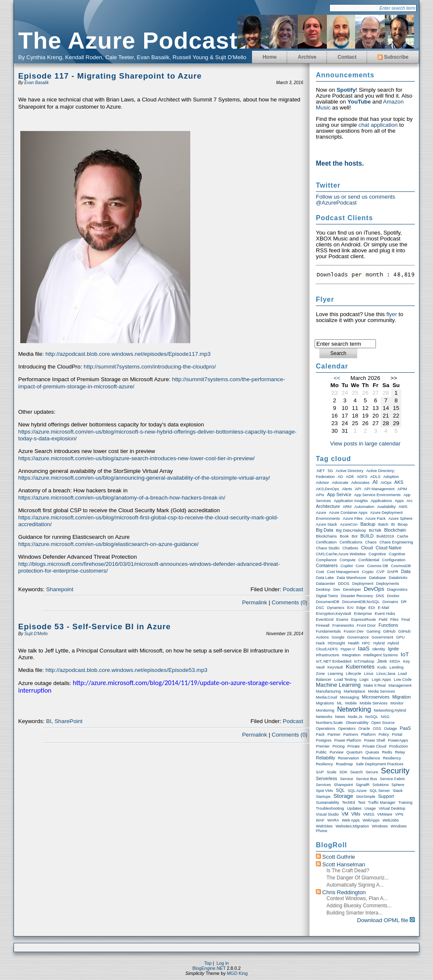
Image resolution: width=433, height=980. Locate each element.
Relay (400, 752)
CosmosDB (401, 566)
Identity (379, 649)
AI (375, 482)
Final (406, 620)
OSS (377, 729)
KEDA (395, 661)
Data (406, 571)
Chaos (371, 542)
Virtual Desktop (392, 808)
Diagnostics (397, 590)
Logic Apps (381, 680)
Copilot (347, 566)
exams (342, 620)
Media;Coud (326, 697)
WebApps (371, 820)
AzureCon (349, 524)
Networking (354, 709)
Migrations (325, 703)
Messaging (349, 697)
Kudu (382, 667)
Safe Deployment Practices (380, 764)
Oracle (364, 729)
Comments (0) (290, 602)
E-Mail (384, 608)
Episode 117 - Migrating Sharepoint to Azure (110, 76)
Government (382, 637)
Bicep (403, 524)
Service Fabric (392, 779)
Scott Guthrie (339, 857)
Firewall (323, 625)
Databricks (398, 578)
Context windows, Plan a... (357, 898)
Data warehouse (351, 578)
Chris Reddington (344, 892)
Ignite (393, 649)
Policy (384, 734)
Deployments (387, 584)
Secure (372, 772)
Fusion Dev (354, 631)
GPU (400, 637)
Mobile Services (374, 703)
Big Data (325, 530)
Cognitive (397, 554)
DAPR (393, 572)
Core (360, 566)
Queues (372, 752)
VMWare (385, 814)
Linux (369, 674)
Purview (336, 752)
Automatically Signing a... (355, 885)
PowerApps (398, 740)
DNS (380, 596)
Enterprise (363, 614)
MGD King (237, 973)
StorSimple (366, 797)
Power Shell (375, 740)
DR (404, 602)
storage (343, 796)
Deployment (363, 584)
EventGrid (325, 620)
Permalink (254, 602)
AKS (399, 482)
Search (356, 772)
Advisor (322, 483)
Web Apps (351, 820)
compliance (326, 560)
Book (344, 536)
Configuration (394, 560)
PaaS (405, 728)
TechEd (349, 803)
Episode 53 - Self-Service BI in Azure (95, 626)
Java (382, 661)
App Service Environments (378, 495)
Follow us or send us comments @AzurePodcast (355, 200)
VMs (356, 814)
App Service (339, 494)
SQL (340, 790)
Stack (398, 791)
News (340, 717)
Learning (335, 674)
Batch (383, 524)
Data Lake (325, 578)
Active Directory (349, 471)
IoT (405, 654)
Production (399, 746)
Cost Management (343, 572)
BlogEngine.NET (209, 968)
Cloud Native (388, 548)
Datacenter (326, 584)
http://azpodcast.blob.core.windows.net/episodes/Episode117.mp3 (128, 354)
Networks (324, 717)
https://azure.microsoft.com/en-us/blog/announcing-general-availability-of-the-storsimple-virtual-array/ (144, 478)
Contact (347, 57)
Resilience (371, 758)
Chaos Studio (328, 548)
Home (270, 57)
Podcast (293, 589)
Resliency (324, 764)
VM (345, 814)
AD (340, 477)
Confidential (369, 560)
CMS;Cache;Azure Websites (341, 554)
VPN (399, 814)
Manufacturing (328, 691)
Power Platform (348, 740)
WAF (320, 820)
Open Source (383, 723)
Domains (391, 602)
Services (323, 785)
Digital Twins (327, 596)
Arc (410, 501)
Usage (370, 808)
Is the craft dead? (348, 871)
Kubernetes (360, 667)
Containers (327, 565)
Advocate (340, 483)
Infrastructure (327, 655)
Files (395, 620)
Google (338, 637)
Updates (354, 808)
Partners (351, 734)
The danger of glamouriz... (358, 878)
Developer (352, 590)
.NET (320, 471)
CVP (380, 572)
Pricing (338, 746)
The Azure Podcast (128, 40)
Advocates (360, 483)
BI (49, 721)
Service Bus (367, 779)
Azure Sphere (401, 519)
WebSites (324, 826)
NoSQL (372, 717)
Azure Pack (375, 519)
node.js (355, 717)
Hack (320, 643)
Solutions (381, 785)
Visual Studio (327, 814)
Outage (391, 729)
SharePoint (69, 721)
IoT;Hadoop (364, 661)
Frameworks (343, 625)
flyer (392, 314)
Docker (393, 596)
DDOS (344, 584)
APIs (320, 495)
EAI (350, 608)
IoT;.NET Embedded (334, 661)
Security (395, 771)
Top (208, 963)
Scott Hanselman (344, 864)
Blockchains (326, 536)
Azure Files (353, 519)
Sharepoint (60, 589)
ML (340, 703)
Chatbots (350, 548)
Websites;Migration (352, 826)
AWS (403, 507)
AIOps (386, 483)
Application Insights (351, 501)
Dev (337, 590)
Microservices (376, 697)
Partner (334, 734)
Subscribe (393, 57)
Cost (320, 572)
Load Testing (346, 680)
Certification (326, 542)
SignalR (363, 785)
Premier (323, 746)
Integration (351, 655)
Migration (402, 697)
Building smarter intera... (355, 913)
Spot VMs (324, 791)
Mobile (351, 703)
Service (347, 779)
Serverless (326, 778)
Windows (380, 826)
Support (386, 796)
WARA (333, 820)
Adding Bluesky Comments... (359, 906)
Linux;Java (386, 674)
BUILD (367, 536)
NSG (385, 717)
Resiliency (392, 758)
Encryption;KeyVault (333, 614)
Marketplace (355, 691)
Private (354, 746)
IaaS (363, 648)
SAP (320, 772)
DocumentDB (327, 602)
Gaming (374, 631)
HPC (366, 643)
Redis (387, 752)
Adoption (391, 477)
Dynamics (336, 608)
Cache (402, 536)
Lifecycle (354, 674)
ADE (350, 477)
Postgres (324, 740)
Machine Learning (338, 685)
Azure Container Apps (348, 513)
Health (354, 643)
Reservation (348, 758)
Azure (321, 513)
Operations (326, 729)
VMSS (369, 814)
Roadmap (344, 764)
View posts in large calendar (365, 444)
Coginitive (377, 554)
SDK (343, 772)
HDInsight (336, 643)
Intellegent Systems (380, 655)
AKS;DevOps (327, 489)
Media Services (381, 691)
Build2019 (385, 536)
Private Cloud (374, 746)
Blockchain (395, 530)
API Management (379, 489)
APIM (402, 489)
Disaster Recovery (357, 596)
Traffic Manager (382, 803)
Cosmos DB (378, 566)
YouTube (359, 102)
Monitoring (325, 710)
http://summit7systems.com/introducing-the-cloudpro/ (150, 367)
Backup (368, 524)
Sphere (398, 785)
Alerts (347, 489)
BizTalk (375, 530)
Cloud (367, 548)
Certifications (351, 542)
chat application (378, 125)
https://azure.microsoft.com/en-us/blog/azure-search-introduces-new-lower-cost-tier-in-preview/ (136, 458)
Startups (323, 797)
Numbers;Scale (329, 723)
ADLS (375, 477)
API (358, 489)
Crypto (368, 572)
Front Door (366, 625)
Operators (347, 729)
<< (337, 378)
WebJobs (391, 820)
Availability (386, 507)
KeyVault (335, 667)
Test (362, 803)
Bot (354, 536)
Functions (388, 625)
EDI (372, 608)
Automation (364, 507)
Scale (331, 772)
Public (321, 752)
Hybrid (379, 643)
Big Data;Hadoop (351, 530)
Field (383, 620)
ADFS (362, 477)
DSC (320, 608)
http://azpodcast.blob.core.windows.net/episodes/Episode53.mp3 (126, 670)
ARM (347, 507)
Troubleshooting (330, 808)
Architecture (328, 506)
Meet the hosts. (340, 163)
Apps (399, 501)
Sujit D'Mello (36, 634)
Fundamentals (328, 631)
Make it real (375, 685)
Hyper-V (348, 649)
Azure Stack (326, 524)
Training (405, 803)
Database (378, 578)
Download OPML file (386, 920)
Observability (357, 723)
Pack (320, 734)
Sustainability (327, 803)
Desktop (323, 590)
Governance (358, 637)
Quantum (354, 752)
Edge (361, 608)
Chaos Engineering (396, 542)
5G (330, 471)
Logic (364, 680)
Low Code (403, 680)
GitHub (389, 631)
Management (400, 685)
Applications (381, 501)
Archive (307, 57)
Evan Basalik (36, 83)
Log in (223, 963)
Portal (397, 734)
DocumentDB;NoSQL (361, 602)
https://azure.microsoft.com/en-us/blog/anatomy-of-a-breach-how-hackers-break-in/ (122, 498)
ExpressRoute (363, 620)
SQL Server (380, 791)
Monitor (397, 703)
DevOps (374, 589)
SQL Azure (357, 791)
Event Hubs (385, 614)
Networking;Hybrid (390, 710)
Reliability (326, 758)
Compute (348, 560)
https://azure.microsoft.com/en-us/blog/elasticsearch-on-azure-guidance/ (108, 544)
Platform (369, 734)
